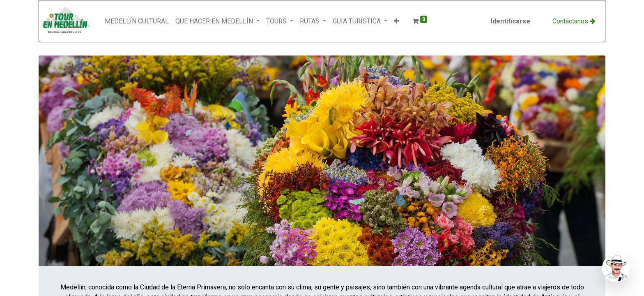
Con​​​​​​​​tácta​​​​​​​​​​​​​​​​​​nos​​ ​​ (574, 21)
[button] (397, 21)
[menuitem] (137, 21)
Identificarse (511, 21)
